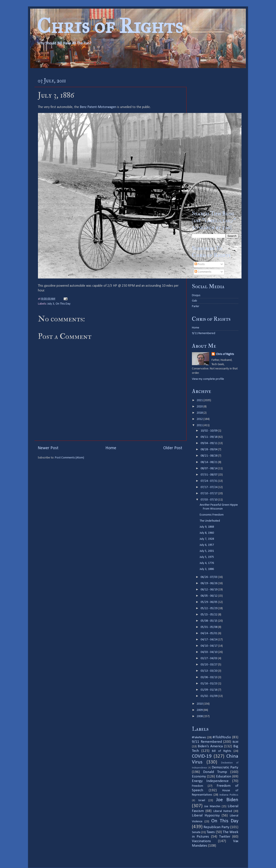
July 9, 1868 (207, 527)
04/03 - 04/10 (209, 652)
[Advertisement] (215, 139)
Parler (196, 306)
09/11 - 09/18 (209, 437)
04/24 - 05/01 (209, 633)
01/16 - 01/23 (209, 684)
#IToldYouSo (222, 737)
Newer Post (48, 448)
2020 (200, 407)
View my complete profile (208, 379)
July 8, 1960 (207, 533)
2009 (200, 710)
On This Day (63, 304)
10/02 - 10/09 (209, 431)
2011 (200, 425)
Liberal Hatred (223, 811)
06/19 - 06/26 (209, 583)
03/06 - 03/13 (209, 677)
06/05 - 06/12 (209, 596)
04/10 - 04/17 (209, 646)
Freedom (198, 786)
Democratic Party (225, 767)
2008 (200, 716)
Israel (202, 800)
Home (111, 448)
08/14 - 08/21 (209, 462)
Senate (196, 832)
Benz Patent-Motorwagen (98, 107)
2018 (200, 413)
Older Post (173, 448)
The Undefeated (210, 521)
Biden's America (210, 746)
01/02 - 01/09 (209, 696)
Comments (203, 272)
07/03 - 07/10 (209, 500)
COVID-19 (202, 756)
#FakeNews (199, 737)
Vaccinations (201, 841)
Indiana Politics (229, 795)
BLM (235, 742)
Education (224, 777)
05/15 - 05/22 (209, 615)
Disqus (196, 295)
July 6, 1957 (207, 545)
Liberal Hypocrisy (206, 816)
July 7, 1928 (207, 539)
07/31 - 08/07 (209, 475)
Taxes (211, 832)
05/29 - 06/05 (209, 602)
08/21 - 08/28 (209, 456)
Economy (199, 777)
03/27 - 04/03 (209, 658)
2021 (200, 400)
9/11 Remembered (204, 333)
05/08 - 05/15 (209, 621)
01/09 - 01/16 (209, 690)
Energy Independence (210, 781)
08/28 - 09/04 (209, 450)
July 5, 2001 (207, 551)
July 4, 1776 (207, 563)
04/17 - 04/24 (209, 640)
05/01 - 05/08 (209, 627)
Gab (194, 301)
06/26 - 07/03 (209, 577)
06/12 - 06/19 (209, 590)
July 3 (51, 304)
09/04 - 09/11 (209, 443)
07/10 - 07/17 (209, 493)
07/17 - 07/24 (209, 487)
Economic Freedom (212, 515)
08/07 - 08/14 (209, 468)
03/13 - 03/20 (209, 671)
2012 (200, 419)
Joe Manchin (212, 806)
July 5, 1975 (207, 557)
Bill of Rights (221, 751)
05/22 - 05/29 (209, 608)
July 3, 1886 (207, 569)
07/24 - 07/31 (209, 481)
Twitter (225, 837)
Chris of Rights (110, 26)
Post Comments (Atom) (70, 458)
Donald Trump (215, 772)
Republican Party (216, 827)
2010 (200, 704)
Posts (200, 264)
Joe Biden (227, 800)
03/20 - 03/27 (209, 665)
